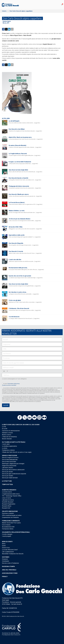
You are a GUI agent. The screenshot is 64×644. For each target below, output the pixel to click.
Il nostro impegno (7, 534)
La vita (4, 427)
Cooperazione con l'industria (10, 517)
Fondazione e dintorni (8, 450)
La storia (5, 448)
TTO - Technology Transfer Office (12, 496)
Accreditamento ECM (8, 527)
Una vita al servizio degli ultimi (18, 170)
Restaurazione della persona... (18, 268)
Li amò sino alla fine (15, 260)
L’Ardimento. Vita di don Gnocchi (19, 308)
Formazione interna (8, 529)
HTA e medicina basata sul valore (12, 515)
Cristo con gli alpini (15, 300)
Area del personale (9, 570)
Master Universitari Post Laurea (11, 523)
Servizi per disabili (7, 476)
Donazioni (5, 559)
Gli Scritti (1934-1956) (16, 227)
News (4, 544)
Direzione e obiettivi (8, 513)
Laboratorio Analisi (7, 468)
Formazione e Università (11, 521)
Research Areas (7, 506)
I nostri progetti (7, 536)
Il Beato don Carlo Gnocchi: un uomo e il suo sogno (21, 425)
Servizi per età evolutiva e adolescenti (13, 470)
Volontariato (6, 561)
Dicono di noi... (6, 548)
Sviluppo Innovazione (10, 511)
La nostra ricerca (7, 492)
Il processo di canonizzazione (11, 431)
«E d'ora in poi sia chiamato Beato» (20, 219)
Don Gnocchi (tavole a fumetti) (18, 178)
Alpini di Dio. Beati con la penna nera (20, 137)
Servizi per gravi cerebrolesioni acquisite (14, 474)
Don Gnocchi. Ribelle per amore (19, 194)
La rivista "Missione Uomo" (10, 550)
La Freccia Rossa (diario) (17, 202)
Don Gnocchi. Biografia (16, 243)
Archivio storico (7, 435)
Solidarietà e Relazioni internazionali (16, 532)
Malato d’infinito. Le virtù (17, 211)
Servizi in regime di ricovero (10, 458)
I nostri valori (6, 444)
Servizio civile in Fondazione (10, 563)
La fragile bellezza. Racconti (18, 154)
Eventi (4, 546)
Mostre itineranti (7, 439)
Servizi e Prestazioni (9, 456)
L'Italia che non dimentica (9, 437)
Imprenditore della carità (17, 235)
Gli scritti (5, 429)
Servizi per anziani (7, 472)
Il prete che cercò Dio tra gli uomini (20, 276)
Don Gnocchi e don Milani (17, 129)
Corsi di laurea (6, 525)
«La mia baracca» (14, 317)
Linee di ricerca (6, 498)
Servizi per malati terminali (10, 478)
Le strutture (7, 481)
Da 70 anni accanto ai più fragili (14, 442)
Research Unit (6, 508)
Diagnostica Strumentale (9, 466)
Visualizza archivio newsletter (9, 385)
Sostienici (6, 557)
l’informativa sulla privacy (14, 384)
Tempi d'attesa (7, 484)
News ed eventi (7, 542)
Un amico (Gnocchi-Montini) (17, 145)
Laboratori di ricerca (8, 500)
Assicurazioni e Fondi (10, 573)
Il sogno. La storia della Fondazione (20, 162)
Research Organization (9, 504)
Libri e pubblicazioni (8, 552)
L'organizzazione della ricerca (11, 494)
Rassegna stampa (8, 566)
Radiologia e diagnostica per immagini (13, 464)
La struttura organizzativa (9, 446)
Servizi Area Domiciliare (9, 462)
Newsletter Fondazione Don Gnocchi (13, 554)
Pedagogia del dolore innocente (19, 186)
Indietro (4, 11)
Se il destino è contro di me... (18, 292)
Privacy (5, 577)
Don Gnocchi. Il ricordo (16, 251)
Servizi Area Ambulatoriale (10, 460)
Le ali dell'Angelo (14, 121)
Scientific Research (9, 490)
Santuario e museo (7, 433)
